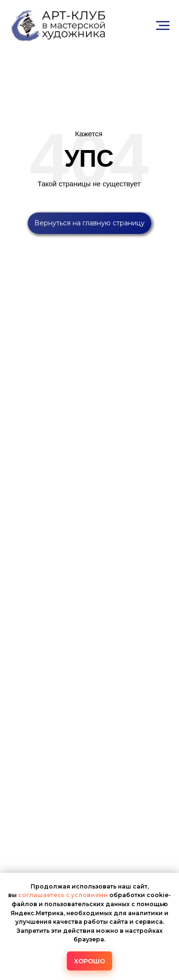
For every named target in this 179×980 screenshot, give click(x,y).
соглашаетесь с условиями (64, 895)
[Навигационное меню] (163, 26)
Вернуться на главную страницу (89, 223)
